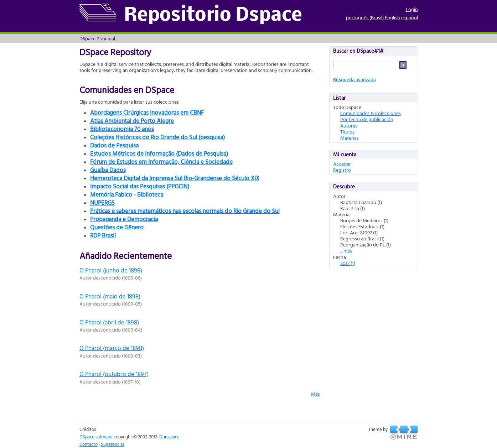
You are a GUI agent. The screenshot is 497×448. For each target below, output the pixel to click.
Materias (350, 138)
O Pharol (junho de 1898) (111, 270)
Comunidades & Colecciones (371, 113)
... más (346, 251)
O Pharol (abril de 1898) (109, 322)
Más (315, 394)
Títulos (347, 132)
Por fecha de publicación (367, 119)
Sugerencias (113, 444)
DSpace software (96, 437)
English (392, 17)
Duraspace (169, 437)
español (410, 17)
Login (412, 9)
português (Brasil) (365, 17)
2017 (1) (348, 263)
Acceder (342, 164)
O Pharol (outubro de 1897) (114, 374)
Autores (349, 126)
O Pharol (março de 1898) (112, 348)
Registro (342, 170)
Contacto (89, 444)
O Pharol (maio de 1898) (110, 296)
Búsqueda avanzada (354, 79)
